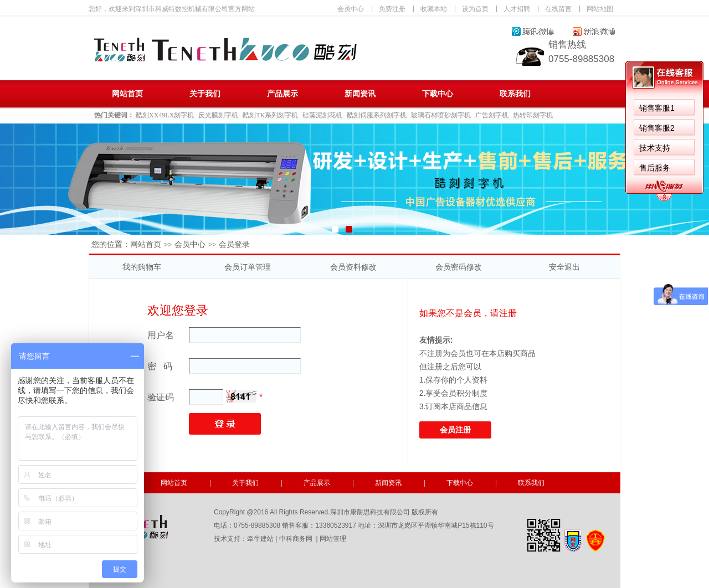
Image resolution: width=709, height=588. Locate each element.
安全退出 (564, 267)
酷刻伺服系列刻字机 (377, 115)
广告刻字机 (492, 115)
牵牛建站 (260, 539)
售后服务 (655, 168)
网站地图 (600, 9)
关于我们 (205, 94)
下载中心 (438, 94)
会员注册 (455, 430)
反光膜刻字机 (218, 115)
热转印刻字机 (533, 115)
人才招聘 (517, 9)
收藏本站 (434, 9)
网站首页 (127, 94)
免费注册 (392, 9)
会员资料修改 (353, 267)
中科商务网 (296, 539)
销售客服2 (657, 128)
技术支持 (655, 148)
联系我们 (515, 94)
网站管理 (333, 539)
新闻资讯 (360, 94)
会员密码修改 (459, 267)
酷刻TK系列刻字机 (270, 115)
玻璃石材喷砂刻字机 (441, 115)
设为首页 (475, 9)
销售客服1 (657, 108)
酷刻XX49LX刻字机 (165, 115)
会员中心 (351, 9)
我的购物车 (142, 267)
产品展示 (282, 94)
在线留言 (558, 9)
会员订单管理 (248, 267)
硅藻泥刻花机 (322, 115)
